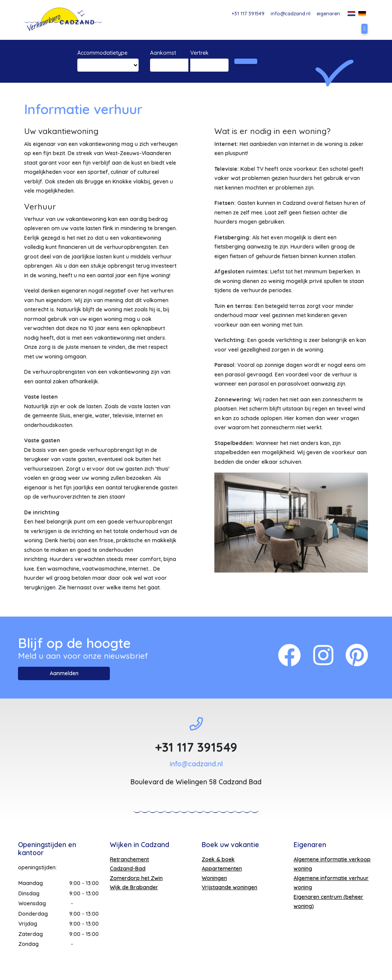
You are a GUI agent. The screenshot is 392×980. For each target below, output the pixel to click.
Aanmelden (64, 673)
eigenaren (328, 13)
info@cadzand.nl (291, 13)
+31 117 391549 (248, 13)
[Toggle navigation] (364, 29)
